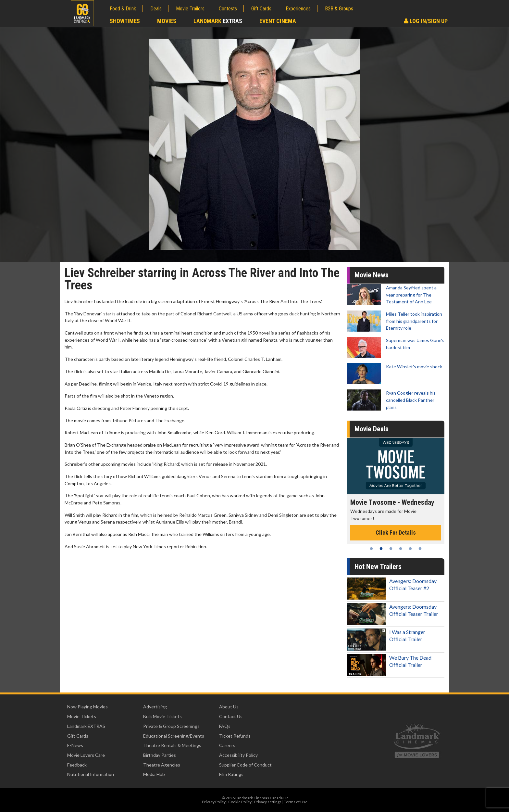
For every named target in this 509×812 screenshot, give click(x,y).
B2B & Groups (339, 9)
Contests (228, 9)
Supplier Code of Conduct (245, 765)
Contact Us (231, 716)
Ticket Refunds (235, 736)
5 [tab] (410, 549)
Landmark (218, 21)
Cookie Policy (240, 802)
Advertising (155, 707)
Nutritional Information (91, 774)
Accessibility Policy (238, 755)
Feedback (77, 765)
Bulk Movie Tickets (162, 716)
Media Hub (154, 774)
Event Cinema (278, 21)
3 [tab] (391, 549)
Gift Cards (261, 9)
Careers (227, 745)
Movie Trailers (190, 9)
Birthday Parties (160, 755)
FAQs (225, 726)
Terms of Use (296, 802)
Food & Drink (123, 9)
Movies (167, 21)
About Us (229, 707)
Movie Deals (372, 429)
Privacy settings (268, 802)
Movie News (372, 275)
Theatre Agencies (162, 765)
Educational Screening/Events (174, 736)
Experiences (298, 9)
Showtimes (125, 21)
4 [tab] (401, 549)
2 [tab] (381, 549)
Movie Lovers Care (86, 755)
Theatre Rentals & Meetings (172, 745)
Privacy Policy (214, 802)
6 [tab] (420, 549)
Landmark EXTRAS (86, 726)
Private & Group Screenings (171, 726)
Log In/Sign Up (426, 21)
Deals (156, 9)
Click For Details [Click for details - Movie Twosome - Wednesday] (396, 533)
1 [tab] (371, 549)
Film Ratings (231, 774)
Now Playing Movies (87, 707)
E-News (75, 745)
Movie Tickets (82, 716)
